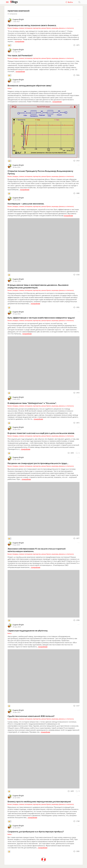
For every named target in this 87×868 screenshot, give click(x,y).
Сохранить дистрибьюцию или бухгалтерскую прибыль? (36, 832)
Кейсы (10, 88)
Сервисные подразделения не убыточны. (28, 631)
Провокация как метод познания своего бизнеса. (32, 25)
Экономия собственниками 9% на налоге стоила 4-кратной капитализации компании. (37, 550)
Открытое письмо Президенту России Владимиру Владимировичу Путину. (40, 172)
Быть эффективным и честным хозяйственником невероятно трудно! (41, 318)
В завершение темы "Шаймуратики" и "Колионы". (32, 403)
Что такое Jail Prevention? (20, 55)
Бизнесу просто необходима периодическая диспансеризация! (39, 802)
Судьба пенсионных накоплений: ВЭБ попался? (31, 716)
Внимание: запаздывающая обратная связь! (30, 86)
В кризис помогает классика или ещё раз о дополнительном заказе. (41, 433)
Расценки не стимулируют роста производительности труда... (38, 463)
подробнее (20, 41)
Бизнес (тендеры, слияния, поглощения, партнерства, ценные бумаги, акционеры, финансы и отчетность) (41, 28)
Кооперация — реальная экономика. (26, 204)
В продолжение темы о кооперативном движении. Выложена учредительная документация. (38, 286)
